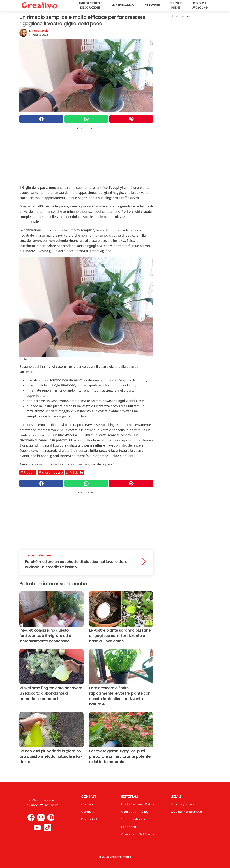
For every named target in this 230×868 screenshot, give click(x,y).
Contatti (88, 812)
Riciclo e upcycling (200, 5)
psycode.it (89, 819)
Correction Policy (135, 812)
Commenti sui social (138, 834)
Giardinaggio (123, 5)
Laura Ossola (40, 31)
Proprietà (129, 827)
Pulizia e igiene (176, 5)
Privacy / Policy (183, 804)
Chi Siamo (89, 804)
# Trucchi (28, 472)
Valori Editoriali (133, 819)
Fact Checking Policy (138, 804)
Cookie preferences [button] (186, 812)
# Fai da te (75, 472)
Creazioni (152, 5)
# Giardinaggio (51, 472)
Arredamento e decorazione (90, 5)
